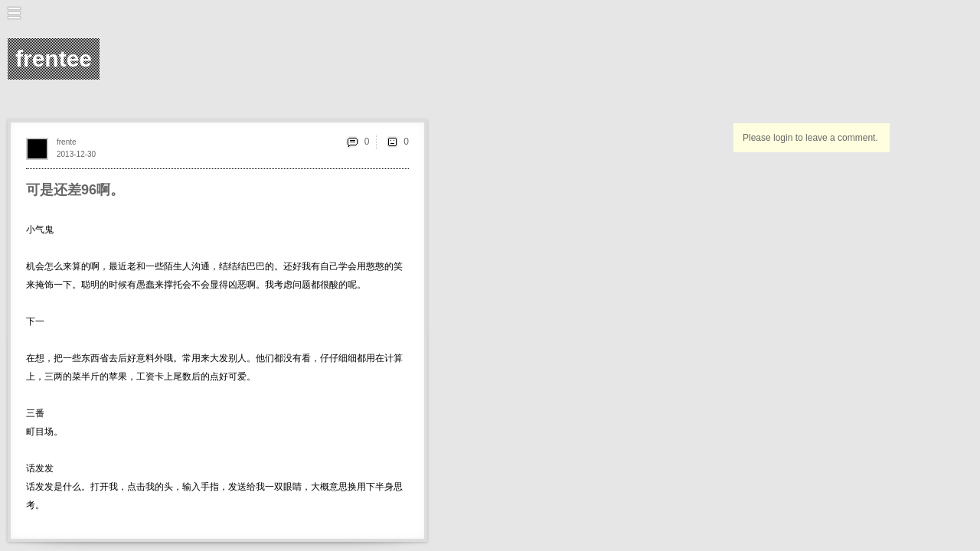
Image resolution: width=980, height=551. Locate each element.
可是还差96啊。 (75, 190)
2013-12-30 (76, 154)
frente (67, 142)
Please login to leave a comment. (810, 138)
